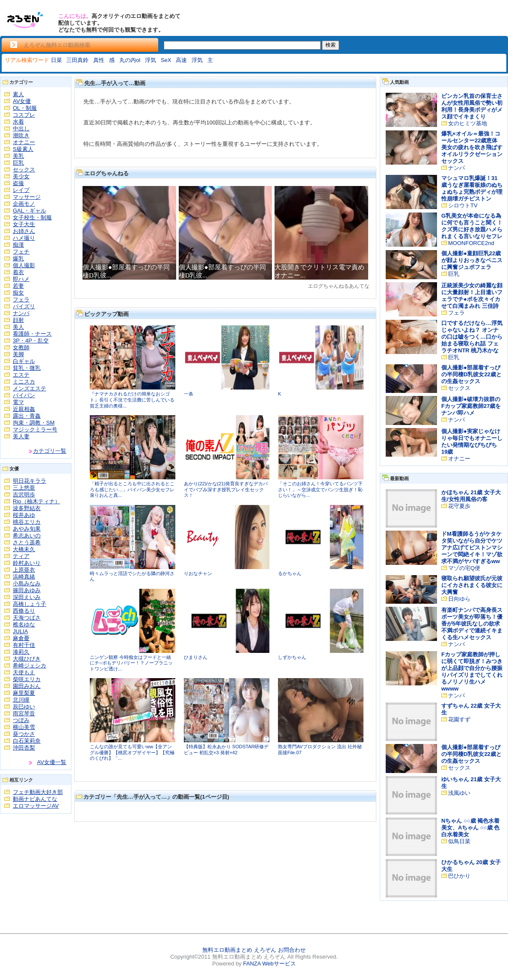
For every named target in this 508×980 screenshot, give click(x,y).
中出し (21, 128)
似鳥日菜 (459, 841)
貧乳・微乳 (27, 368)
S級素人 (23, 149)
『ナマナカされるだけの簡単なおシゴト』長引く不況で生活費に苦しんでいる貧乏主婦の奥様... (132, 400)
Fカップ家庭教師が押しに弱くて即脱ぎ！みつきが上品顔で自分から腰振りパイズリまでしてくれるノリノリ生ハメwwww (472, 672)
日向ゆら (459, 599)
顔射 (18, 320)
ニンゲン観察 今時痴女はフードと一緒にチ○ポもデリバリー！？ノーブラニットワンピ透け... (131, 663)
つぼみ (21, 720)
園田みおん (27, 686)
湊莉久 (21, 652)
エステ (21, 375)
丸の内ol (130, 60)
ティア (21, 556)
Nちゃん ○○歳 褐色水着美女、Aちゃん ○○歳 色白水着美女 (470, 828)
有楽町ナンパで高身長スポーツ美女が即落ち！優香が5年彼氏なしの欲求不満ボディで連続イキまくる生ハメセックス (472, 624)
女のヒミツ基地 (468, 123)
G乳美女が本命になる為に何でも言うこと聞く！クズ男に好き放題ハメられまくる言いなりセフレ (472, 226)
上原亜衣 (24, 570)
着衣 (18, 272)
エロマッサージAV (36, 806)
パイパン (24, 395)
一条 (189, 394)
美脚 (18, 354)
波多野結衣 (27, 508)
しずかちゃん (292, 657)
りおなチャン (198, 573)
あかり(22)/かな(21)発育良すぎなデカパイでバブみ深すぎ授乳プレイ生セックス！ (226, 489)
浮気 (151, 60)
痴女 (18, 293)
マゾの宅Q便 (464, 568)
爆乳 (18, 258)
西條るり (24, 611)
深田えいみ (27, 597)
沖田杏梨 (24, 748)
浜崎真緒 (24, 577)
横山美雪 (24, 727)
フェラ (21, 300)
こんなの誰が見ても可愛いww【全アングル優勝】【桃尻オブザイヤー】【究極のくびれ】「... (132, 752)
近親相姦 (24, 409)
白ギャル (24, 361)
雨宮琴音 (24, 713)
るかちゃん (290, 573)
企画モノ (24, 204)
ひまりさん (196, 657)
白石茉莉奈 (27, 741)
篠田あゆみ (27, 590)
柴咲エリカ (27, 679)
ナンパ (21, 313)
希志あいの (27, 536)
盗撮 (18, 183)
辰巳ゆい (24, 707)
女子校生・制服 (32, 217)
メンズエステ (30, 388)
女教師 (21, 347)
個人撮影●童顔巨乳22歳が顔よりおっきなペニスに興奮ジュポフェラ (472, 260)
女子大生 (24, 224)
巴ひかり (459, 876)
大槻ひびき (27, 659)
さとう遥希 (27, 542)
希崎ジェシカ (30, 666)
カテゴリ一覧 (50, 451)
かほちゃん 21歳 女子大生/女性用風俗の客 (471, 496)
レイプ (21, 190)
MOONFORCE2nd (471, 243)
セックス (24, 170)
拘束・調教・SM (34, 423)
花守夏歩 (459, 506)
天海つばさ (27, 618)
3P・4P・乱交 (31, 341)
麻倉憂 (21, 638)
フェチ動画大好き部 (38, 792)
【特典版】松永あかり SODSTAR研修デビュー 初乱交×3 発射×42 (226, 750)
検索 (331, 45)
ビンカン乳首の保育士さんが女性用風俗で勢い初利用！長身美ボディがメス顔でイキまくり (472, 106)
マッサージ (27, 197)
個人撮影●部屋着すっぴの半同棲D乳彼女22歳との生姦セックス (471, 374)
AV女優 (22, 101)
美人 (18, 327)
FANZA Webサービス (269, 964)
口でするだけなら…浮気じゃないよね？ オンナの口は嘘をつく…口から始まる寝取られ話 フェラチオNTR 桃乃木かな (472, 337)
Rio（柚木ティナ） (37, 501)
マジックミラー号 (35, 429)
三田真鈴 (77, 60)
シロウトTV (463, 205)
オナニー (24, 142)
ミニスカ (24, 382)
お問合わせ (292, 950)
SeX (166, 60)
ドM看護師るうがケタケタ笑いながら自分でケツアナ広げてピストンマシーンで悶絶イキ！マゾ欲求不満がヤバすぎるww (472, 548)
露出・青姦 (27, 416)
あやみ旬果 (27, 529)
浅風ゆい (459, 793)
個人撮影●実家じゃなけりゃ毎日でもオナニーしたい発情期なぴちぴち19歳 (472, 441)
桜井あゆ (24, 515)
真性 (99, 60)
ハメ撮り (24, 238)
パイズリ (24, 306)
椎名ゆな (24, 624)
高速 (181, 60)
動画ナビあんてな (35, 799)
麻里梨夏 (24, 693)
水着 (18, 122)
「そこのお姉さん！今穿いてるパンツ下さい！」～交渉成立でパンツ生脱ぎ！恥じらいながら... (320, 489)
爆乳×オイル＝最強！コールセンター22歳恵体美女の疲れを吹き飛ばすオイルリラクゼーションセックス (472, 147)
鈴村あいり (27, 563)
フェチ (21, 252)
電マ (18, 402)
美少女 (21, 176)
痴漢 (18, 245)
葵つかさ (24, 734)
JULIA (20, 631)
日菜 (56, 60)
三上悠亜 (24, 488)
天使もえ (24, 672)
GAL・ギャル (30, 211)
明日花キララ (30, 481)
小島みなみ (27, 583)
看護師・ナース (32, 334)
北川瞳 (21, 700)
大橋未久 (24, 549)
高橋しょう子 (30, 604)
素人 (18, 94)
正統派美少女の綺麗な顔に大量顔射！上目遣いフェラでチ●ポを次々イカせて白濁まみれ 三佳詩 (472, 296)
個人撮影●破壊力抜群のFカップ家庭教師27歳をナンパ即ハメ (471, 406)
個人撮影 (24, 265)
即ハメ (21, 279)
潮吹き (21, 135)
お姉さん (24, 231)
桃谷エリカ (27, 522)
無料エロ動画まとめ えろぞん (239, 950)
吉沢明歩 (24, 494)
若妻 (18, 286)
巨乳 (18, 163)
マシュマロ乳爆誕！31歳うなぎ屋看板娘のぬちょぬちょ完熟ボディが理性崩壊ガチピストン (472, 188)
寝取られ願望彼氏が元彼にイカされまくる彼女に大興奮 (472, 585)
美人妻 (21, 436)
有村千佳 (24, 645)
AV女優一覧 (52, 762)
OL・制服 (25, 108)
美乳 (18, 156)
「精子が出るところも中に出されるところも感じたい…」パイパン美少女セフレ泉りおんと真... (132, 489)
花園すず (459, 719)
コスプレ (24, 115)
